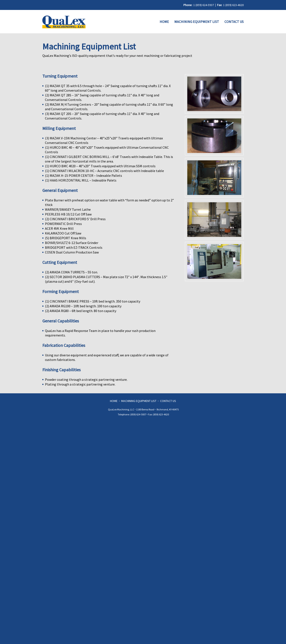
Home (164, 22)
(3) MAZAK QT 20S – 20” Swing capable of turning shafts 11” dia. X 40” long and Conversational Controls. (102, 116)
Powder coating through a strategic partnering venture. (86, 379)
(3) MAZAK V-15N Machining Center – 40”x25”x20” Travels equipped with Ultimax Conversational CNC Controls (104, 140)
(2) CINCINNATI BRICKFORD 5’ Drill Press (75, 219)
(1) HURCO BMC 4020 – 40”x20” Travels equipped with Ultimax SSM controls (100, 166)
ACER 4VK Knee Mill (59, 228)
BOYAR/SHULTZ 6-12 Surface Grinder (72, 243)
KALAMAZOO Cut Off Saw (63, 233)
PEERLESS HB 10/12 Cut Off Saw (68, 214)
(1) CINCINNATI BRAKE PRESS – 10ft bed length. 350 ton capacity (93, 301)
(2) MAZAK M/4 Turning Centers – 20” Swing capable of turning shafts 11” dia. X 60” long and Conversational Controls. (109, 107)
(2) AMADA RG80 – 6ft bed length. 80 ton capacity (81, 311)
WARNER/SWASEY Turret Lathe (68, 209)
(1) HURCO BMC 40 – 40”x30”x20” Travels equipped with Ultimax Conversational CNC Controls (107, 150)
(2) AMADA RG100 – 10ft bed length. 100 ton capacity (83, 306)
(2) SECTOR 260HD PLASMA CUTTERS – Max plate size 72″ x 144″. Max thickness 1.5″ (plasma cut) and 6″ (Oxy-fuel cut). (106, 279)
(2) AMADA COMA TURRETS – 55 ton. (71, 272)
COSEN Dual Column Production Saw (72, 252)
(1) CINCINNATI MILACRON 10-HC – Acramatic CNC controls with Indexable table (104, 171)
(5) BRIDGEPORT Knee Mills (66, 238)
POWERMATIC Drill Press (63, 224)
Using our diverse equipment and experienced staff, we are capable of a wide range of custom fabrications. (107, 357)
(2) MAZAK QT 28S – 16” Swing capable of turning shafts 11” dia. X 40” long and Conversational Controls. (102, 97)
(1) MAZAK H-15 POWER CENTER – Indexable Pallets (83, 175)
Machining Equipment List (197, 22)
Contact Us (234, 22)
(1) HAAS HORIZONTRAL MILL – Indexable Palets (81, 180)
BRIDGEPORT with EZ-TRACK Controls (74, 247)
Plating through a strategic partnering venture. (80, 384)
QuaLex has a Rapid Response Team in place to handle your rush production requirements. (101, 333)
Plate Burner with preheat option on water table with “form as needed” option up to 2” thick (110, 202)
